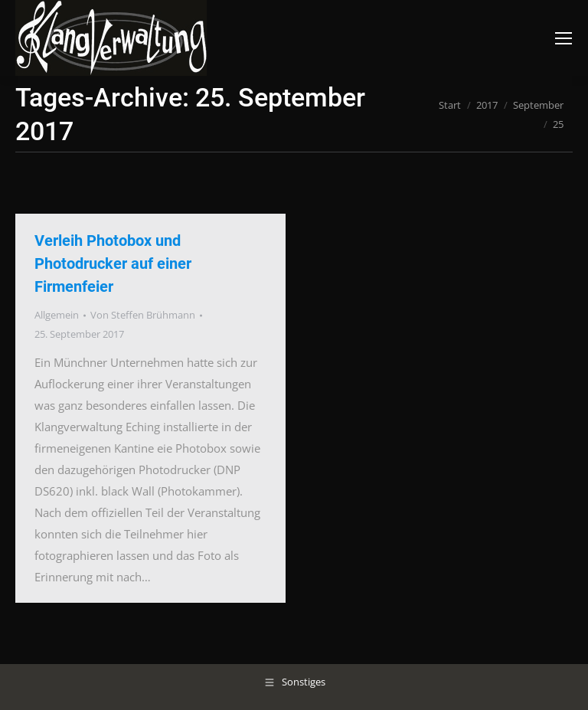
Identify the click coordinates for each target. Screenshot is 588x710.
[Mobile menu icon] (563, 38)
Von (143, 315)
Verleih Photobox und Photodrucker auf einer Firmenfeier (113, 263)
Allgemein (57, 315)
